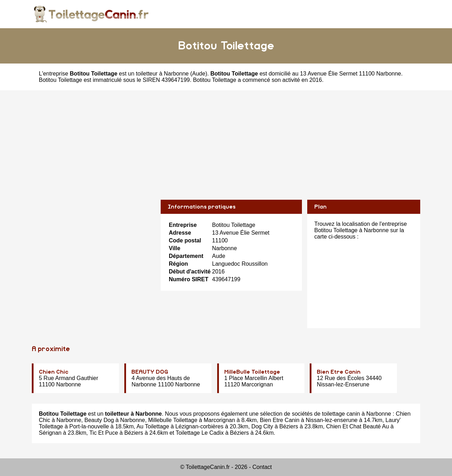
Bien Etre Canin (339, 372)
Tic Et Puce (104, 433)
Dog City (262, 426)
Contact (262, 467)
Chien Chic (54, 372)
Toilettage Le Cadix (200, 433)
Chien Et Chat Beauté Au (358, 426)
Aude (199, 74)
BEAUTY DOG (150, 372)
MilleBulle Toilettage (252, 372)
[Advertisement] (226, 140)
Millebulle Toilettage (173, 420)
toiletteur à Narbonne (162, 74)
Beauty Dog (99, 420)
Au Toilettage (153, 426)
